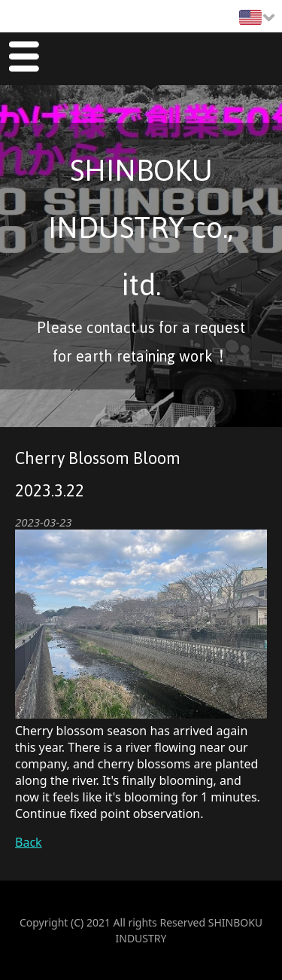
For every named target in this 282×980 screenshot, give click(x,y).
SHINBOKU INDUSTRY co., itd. (141, 227)
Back (29, 842)
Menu (24, 59)
